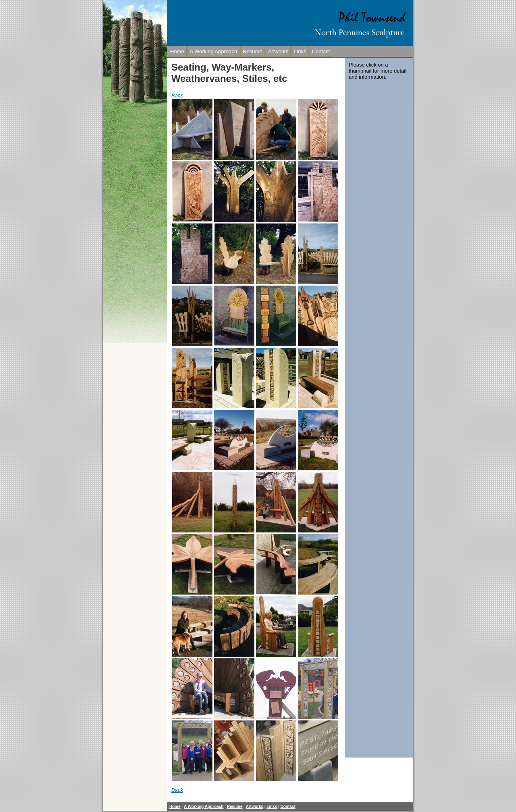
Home (177, 51)
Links (300, 51)
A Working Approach (214, 51)
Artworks (278, 51)
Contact (321, 51)
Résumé (252, 51)
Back (177, 95)
